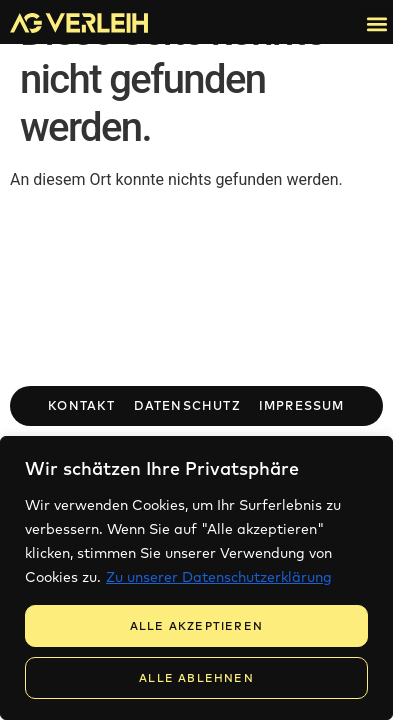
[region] (196, 578)
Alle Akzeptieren (196, 626)
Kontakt (81, 405)
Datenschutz (187, 405)
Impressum (302, 405)
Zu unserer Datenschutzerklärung (219, 577)
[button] (376, 23)
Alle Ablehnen (196, 678)
